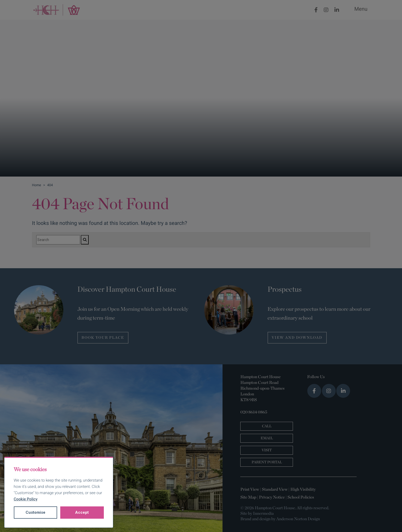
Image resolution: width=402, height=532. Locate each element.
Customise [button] (35, 512)
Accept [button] (82, 512)
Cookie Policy (26, 499)
